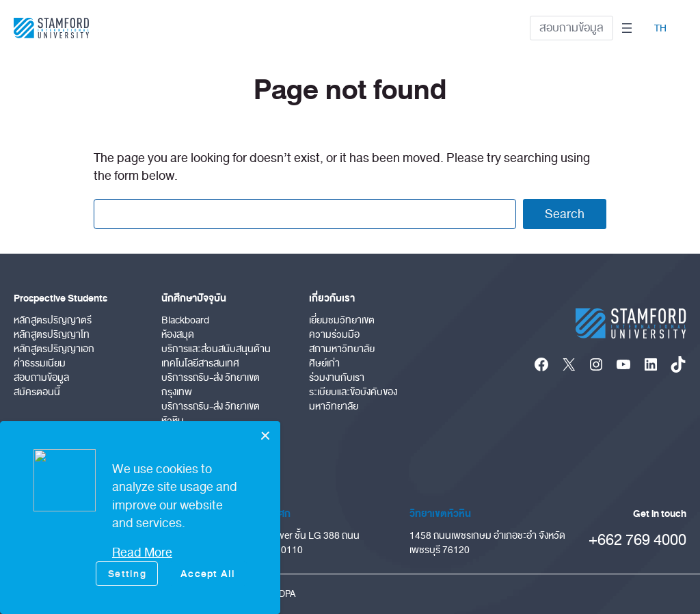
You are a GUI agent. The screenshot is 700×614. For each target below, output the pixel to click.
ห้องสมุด (178, 335)
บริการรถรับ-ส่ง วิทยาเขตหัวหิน (211, 414)
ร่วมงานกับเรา (337, 378)
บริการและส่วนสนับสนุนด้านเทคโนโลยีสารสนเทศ (216, 356)
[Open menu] (627, 28)
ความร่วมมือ (334, 335)
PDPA (284, 594)
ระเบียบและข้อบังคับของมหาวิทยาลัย (353, 399)
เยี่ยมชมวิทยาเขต (342, 320)
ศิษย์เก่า (324, 363)
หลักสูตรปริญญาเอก (54, 349)
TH (660, 28)
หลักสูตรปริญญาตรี (53, 320)
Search (565, 214)
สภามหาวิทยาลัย (342, 349)
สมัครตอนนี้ (37, 392)
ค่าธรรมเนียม (40, 363)
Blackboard (185, 320)
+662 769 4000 (637, 540)
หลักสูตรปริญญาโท (52, 335)
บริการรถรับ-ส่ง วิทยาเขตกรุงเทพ (211, 385)
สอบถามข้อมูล (571, 28)
